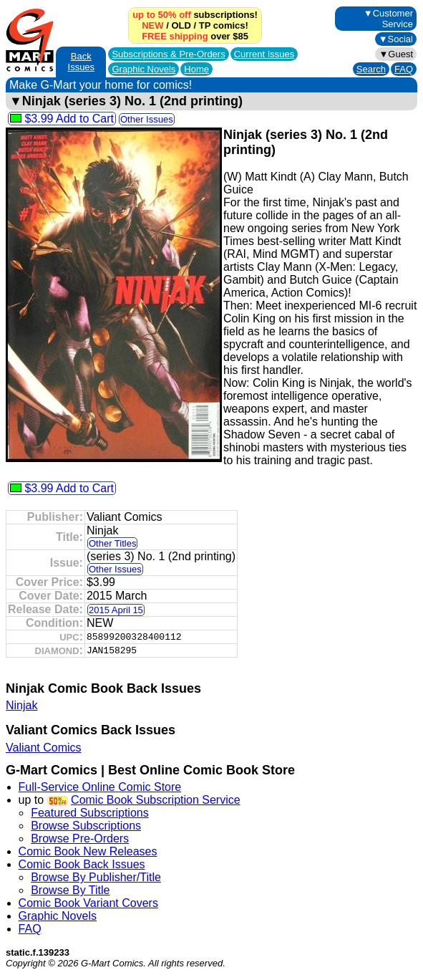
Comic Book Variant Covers (88, 903)
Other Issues (147, 119)
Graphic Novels (144, 69)
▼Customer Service (388, 19)
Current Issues (264, 54)
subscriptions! (195, 15)
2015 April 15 (116, 610)
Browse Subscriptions (86, 826)
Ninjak (21, 705)
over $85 (195, 36)
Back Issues (82, 62)
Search (371, 69)
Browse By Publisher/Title (96, 877)
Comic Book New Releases (88, 851)
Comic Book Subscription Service (156, 800)
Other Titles (112, 543)
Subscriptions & (168, 54)
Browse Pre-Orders (80, 839)
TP (205, 25)
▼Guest (396, 54)
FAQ (404, 69)
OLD (181, 25)
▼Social (396, 39)
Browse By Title (70, 890)
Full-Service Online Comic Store (100, 787)
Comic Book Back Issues (82, 864)
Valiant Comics (44, 748)
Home (196, 69)
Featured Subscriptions (90, 813)
